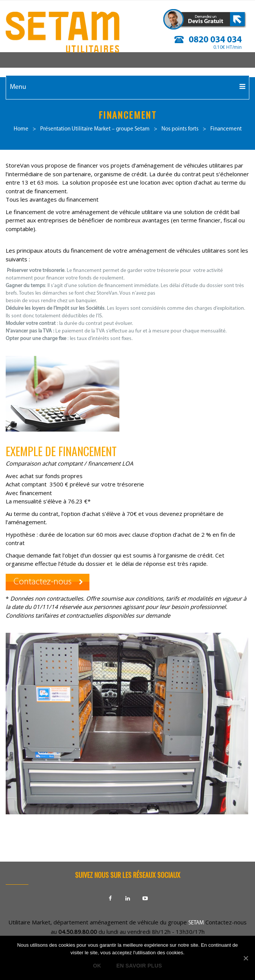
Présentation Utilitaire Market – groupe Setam (95, 129)
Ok (97, 966)
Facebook (110, 898)
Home (21, 129)
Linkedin (128, 898)
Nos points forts (180, 129)
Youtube (145, 898)
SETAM (196, 923)
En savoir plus (139, 966)
